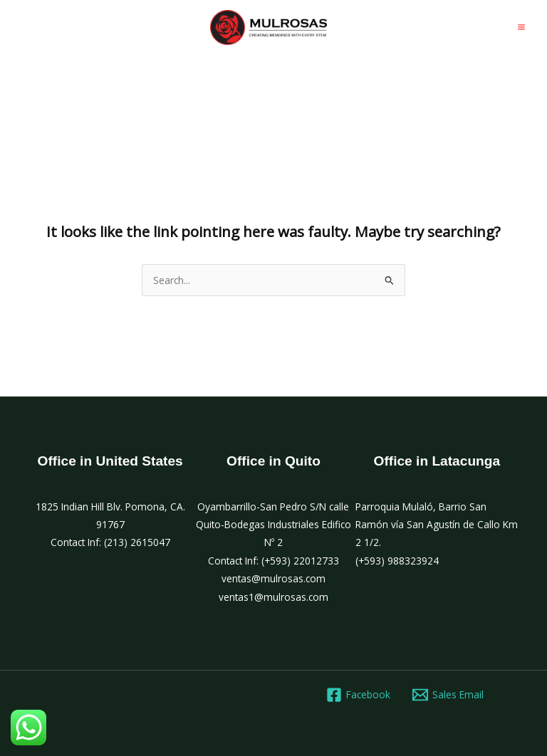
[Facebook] (358, 695)
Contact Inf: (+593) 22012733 (273, 561)
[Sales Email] (448, 695)
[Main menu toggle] (522, 27)
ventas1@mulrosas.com (273, 597)
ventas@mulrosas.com (273, 578)
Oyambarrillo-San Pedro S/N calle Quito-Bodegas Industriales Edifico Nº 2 (273, 525)
